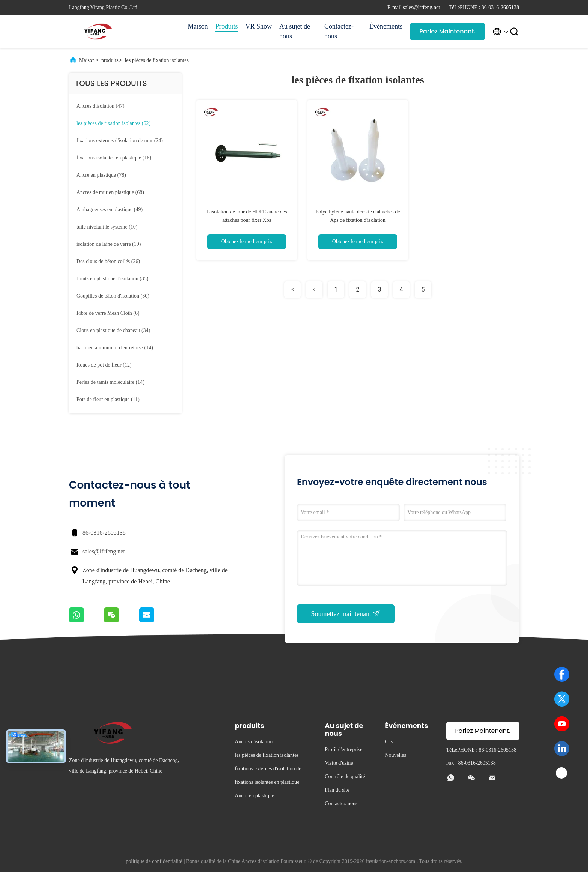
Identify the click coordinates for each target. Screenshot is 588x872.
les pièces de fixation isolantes (157, 60)
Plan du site (337, 790)
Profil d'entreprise (343, 749)
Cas (389, 742)
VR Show (259, 26)
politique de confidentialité (154, 861)
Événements (386, 26)
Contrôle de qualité (345, 777)
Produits (226, 26)
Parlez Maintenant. (447, 31)
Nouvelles (395, 755)
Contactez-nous (339, 31)
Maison (198, 26)
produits (110, 60)
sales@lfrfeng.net (104, 551)
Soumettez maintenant (346, 613)
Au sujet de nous (295, 31)
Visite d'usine (339, 763)
